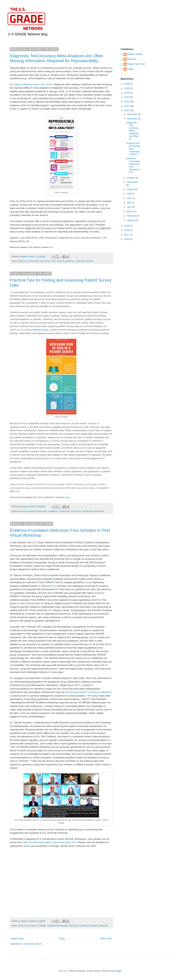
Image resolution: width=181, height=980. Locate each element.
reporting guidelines (65, 261)
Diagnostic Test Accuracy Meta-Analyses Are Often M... (133, 131)
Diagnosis (23, 261)
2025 (127, 88)
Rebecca (132, 59)
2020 (127, 111)
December (132, 114)
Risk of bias (76, 511)
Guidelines (53, 511)
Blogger (118, 971)
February (132, 216)
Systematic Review (84, 261)
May (129, 203)
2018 (127, 230)
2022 (127, 102)
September (132, 182)
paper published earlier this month (33, 84)
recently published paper (35, 330)
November (132, 119)
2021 (127, 106)
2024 (127, 93)
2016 (127, 239)
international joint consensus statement (90, 692)
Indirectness (64, 511)
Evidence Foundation (28, 926)
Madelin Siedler (135, 54)
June (130, 198)
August (131, 189)
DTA (53, 261)
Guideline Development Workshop (63, 926)
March (130, 211)
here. (68, 497)
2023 (127, 97)
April (129, 207)
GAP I (51, 586)
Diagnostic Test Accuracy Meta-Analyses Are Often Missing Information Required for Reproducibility (56, 58)
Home (62, 939)
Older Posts (106, 939)
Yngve (130, 69)
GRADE (42, 926)
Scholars (94, 926)
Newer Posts (17, 939)
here (51, 247)
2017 (127, 235)
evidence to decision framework (33, 511)
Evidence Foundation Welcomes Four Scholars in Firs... (133, 165)
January (131, 220)
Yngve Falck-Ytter (136, 64)
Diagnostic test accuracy (39, 261)
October (131, 178)
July (129, 194)
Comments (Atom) (33, 944)
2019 (127, 226)
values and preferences (93, 511)
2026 (127, 84)
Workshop (103, 926)
